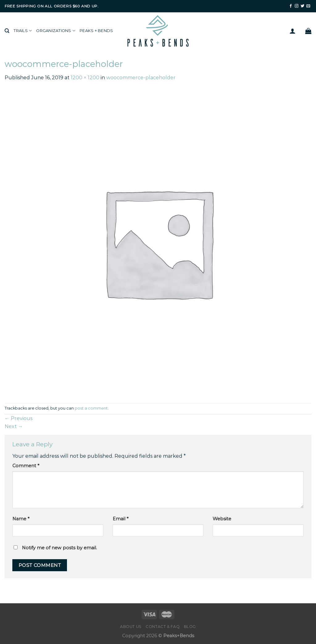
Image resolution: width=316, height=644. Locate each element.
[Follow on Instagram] (297, 6)
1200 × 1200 (85, 78)
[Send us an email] (308, 6)
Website (222, 519)
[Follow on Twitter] (302, 6)
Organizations (56, 31)
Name (21, 519)
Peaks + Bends (96, 31)
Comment (26, 466)
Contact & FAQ (163, 627)
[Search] (7, 31)
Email (121, 519)
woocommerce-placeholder (141, 78)
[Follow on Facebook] (291, 6)
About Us (131, 627)
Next (14, 426)
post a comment (91, 408)
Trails (23, 31)
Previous (19, 418)
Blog (190, 627)
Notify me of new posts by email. (59, 548)
